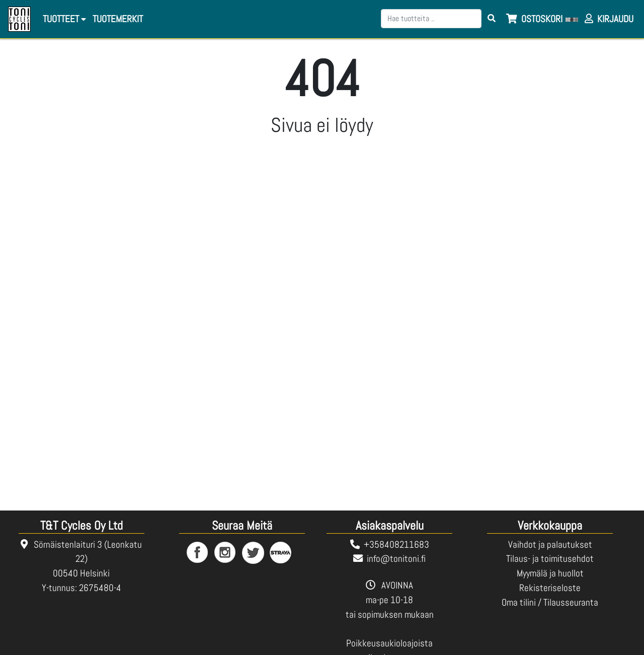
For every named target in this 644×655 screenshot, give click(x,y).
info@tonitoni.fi (396, 559)
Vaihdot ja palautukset (550, 544)
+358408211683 (396, 544)
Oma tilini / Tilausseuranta (550, 602)
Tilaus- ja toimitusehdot (550, 559)
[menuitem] (117, 19)
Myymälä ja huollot (550, 573)
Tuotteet (64, 19)
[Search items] (492, 19)
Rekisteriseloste (550, 588)
